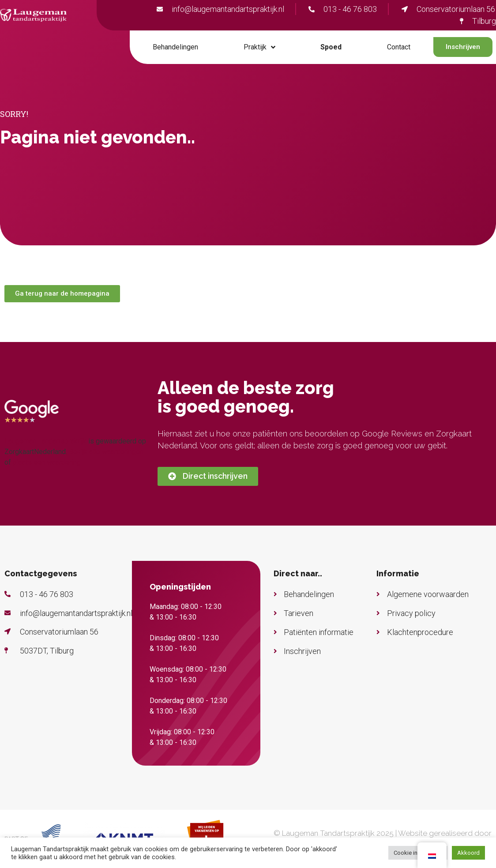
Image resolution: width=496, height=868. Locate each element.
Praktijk (259, 47)
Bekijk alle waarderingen (106, 452)
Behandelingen (175, 47)
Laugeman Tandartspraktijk (45, 441)
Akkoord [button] (468, 853)
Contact (399, 47)
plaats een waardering (47, 462)
